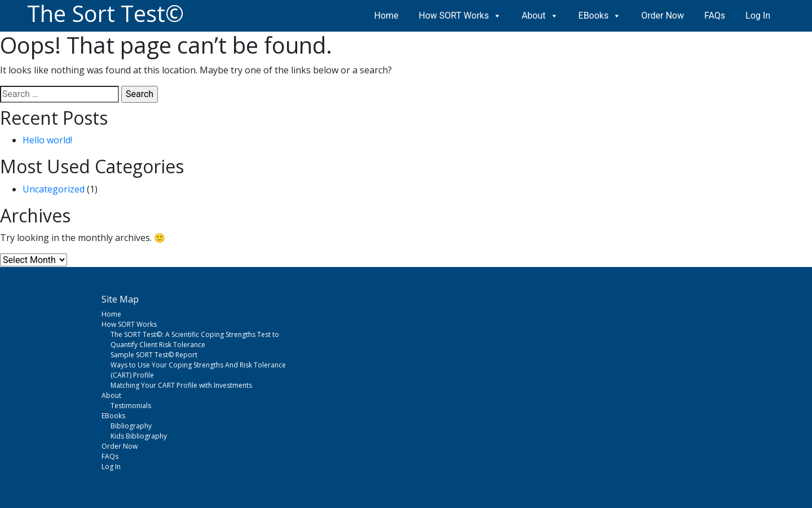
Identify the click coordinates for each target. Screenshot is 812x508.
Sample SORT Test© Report (154, 355)
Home (387, 16)
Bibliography (131, 426)
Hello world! (47, 140)
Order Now (663, 16)
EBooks (600, 16)
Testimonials (131, 406)
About (540, 16)
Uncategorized (54, 189)
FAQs (715, 16)
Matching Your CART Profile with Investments (181, 385)
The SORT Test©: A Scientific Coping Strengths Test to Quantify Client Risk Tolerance (195, 340)
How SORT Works (460, 16)
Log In (758, 16)
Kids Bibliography (139, 436)
